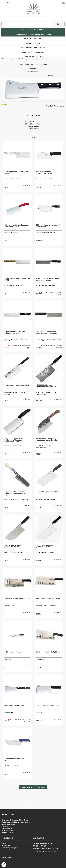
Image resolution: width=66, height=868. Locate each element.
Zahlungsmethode (7, 830)
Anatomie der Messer (8, 824)
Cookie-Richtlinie (7, 832)
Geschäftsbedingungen (9, 848)
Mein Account (6, 846)
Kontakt (4, 844)
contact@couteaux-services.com (46, 852)
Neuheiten (5, 826)
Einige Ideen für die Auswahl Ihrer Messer (15, 820)
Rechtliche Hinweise (8, 850)
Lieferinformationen (8, 828)
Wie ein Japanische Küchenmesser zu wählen (16, 822)
